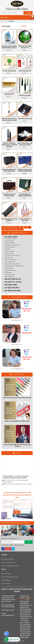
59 (26, 227)
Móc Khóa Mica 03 (25, 71)
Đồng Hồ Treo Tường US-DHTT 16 (25, 47)
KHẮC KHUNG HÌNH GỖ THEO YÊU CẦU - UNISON (17, 484)
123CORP (22, 641)
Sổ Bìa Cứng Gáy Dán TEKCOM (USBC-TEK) (25, 170)
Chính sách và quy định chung (10, 577)
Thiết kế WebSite (6, 584)
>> (22, 229)
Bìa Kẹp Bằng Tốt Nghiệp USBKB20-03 (25, 195)
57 (18, 227)
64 (15, 229)
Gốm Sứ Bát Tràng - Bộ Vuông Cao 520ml (25, 144)
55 (10, 227)
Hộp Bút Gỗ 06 (9, 94)
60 (29, 227)
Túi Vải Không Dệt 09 (9, 71)
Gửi (17, 512)
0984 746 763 (14, 639)
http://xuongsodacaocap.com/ (10, 566)
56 (14, 227)
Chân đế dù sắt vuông (25, 118)
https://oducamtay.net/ (8, 559)
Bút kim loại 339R (25, 95)
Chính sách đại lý (6, 574)
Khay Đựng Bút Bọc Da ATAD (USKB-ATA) (9, 170)
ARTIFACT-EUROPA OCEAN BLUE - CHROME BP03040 (9, 145)
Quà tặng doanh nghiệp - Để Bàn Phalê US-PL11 (9, 47)
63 (11, 229)
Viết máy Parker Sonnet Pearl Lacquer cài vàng (9, 119)
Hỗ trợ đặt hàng (6, 580)
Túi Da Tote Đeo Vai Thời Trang (25, 220)
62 (7, 229)
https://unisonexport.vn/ (8, 562)
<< (3, 227)
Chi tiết (9, 50)
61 (3, 229)
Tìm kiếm (28, 13)
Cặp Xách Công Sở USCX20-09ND (9, 195)
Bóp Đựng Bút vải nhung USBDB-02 (9, 220)
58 (22, 227)
